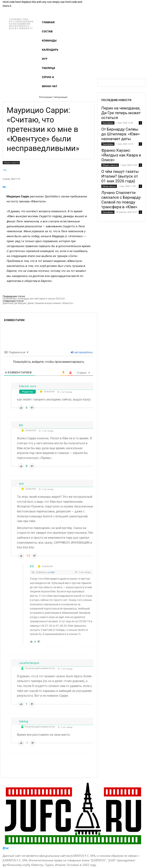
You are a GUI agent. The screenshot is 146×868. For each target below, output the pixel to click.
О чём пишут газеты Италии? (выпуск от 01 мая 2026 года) (120, 176)
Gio (5, 170)
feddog (24, 721)
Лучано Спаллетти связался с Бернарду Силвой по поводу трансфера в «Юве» (121, 200)
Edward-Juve (28, 386)
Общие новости (11, 163)
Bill (21, 425)
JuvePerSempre (29, 663)
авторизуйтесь (82, 352)
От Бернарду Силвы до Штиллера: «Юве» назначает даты (121, 134)
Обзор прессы (109, 186)
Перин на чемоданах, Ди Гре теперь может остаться (121, 113)
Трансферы (108, 123)
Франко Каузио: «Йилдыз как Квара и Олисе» (121, 155)
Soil (21, 484)
